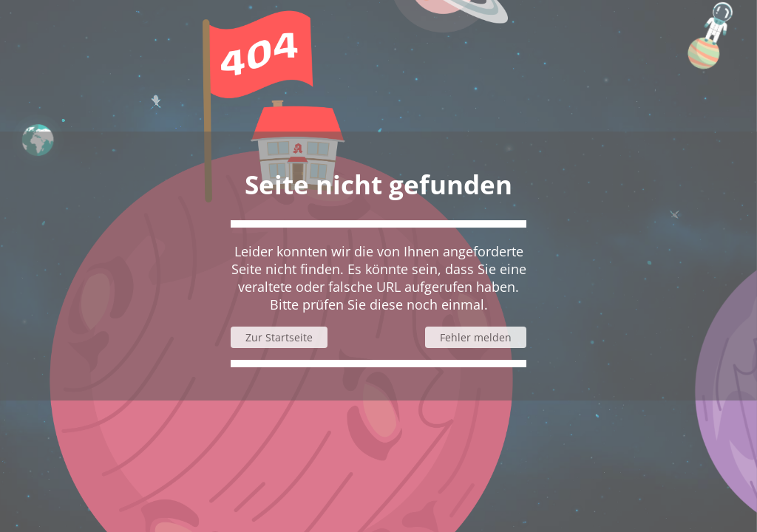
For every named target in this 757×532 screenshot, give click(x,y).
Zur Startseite (279, 337)
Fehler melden (476, 337)
